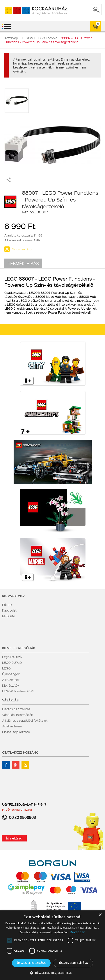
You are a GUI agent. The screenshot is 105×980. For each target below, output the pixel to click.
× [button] (100, 915)
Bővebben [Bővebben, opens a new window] (78, 932)
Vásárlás (10, 700)
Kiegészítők (11, 685)
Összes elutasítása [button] (73, 963)
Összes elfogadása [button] (31, 963)
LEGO (6, 668)
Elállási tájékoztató (16, 732)
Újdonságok (11, 674)
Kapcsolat (9, 610)
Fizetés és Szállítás (16, 709)
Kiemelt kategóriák (19, 648)
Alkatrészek (11, 680)
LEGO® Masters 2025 (18, 691)
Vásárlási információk (18, 715)
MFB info (9, 616)
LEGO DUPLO (12, 662)
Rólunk (7, 605)
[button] (53, 973)
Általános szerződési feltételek (25, 720)
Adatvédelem (12, 726)
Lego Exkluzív (12, 657)
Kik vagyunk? (13, 596)
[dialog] (52, 945)
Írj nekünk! (14, 838)
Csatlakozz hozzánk (20, 752)
